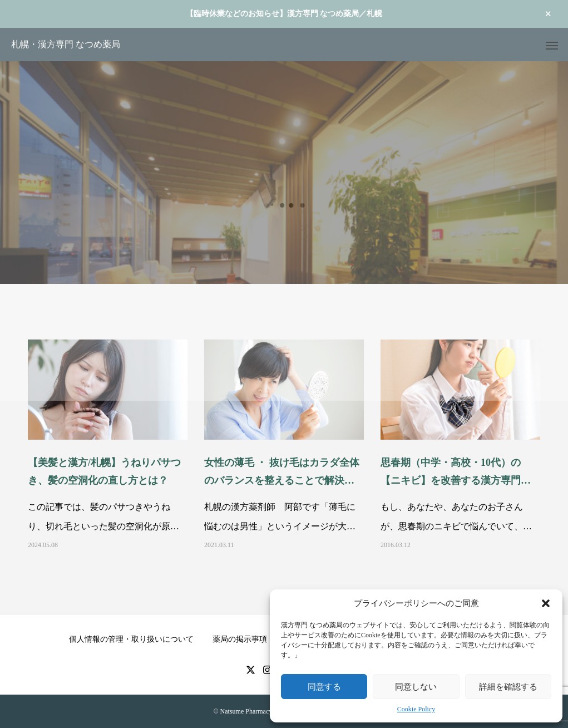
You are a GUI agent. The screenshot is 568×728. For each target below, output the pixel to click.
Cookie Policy (416, 709)
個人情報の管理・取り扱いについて (131, 639)
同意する (324, 687)
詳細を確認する (508, 687)
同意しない (416, 687)
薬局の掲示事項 (240, 639)
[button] (546, 603)
